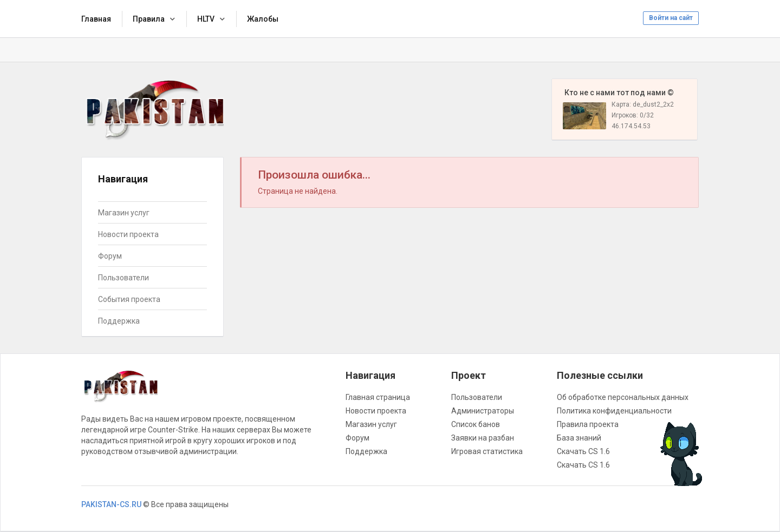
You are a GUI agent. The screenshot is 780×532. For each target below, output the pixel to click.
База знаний (579, 438)
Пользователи (123, 278)
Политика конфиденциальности (614, 411)
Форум (110, 256)
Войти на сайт (671, 18)
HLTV (206, 19)
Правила (149, 19)
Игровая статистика (487, 451)
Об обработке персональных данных (623, 397)
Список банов (476, 424)
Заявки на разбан (483, 438)
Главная (96, 19)
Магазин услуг (124, 213)
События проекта (129, 299)
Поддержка (119, 321)
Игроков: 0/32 (633, 115)
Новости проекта (128, 234)
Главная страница (378, 397)
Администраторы (483, 411)
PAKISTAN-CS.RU (111, 504)
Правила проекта (588, 424)
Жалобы (263, 19)
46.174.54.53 (631, 126)
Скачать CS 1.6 (583, 451)
